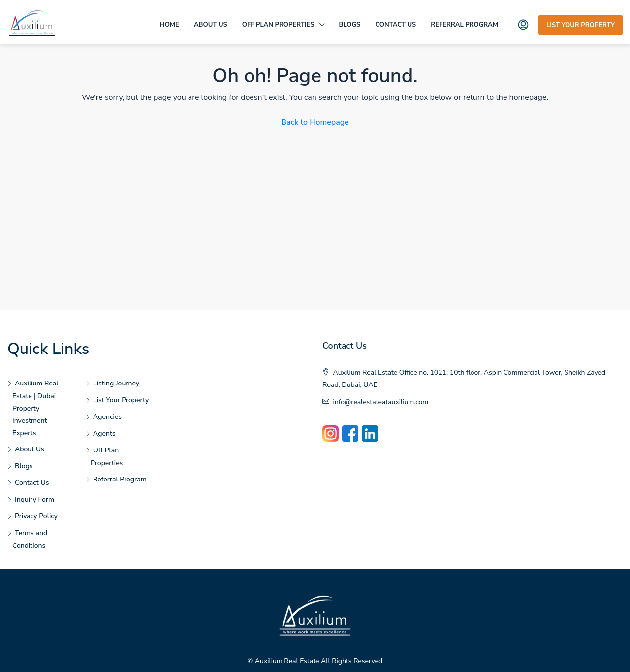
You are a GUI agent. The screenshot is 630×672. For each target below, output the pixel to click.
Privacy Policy (36, 516)
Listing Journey (116, 383)
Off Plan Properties (278, 25)
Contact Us (395, 25)
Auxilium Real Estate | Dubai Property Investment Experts (35, 408)
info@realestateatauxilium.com (381, 402)
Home (170, 25)
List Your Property (581, 25)
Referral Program (464, 25)
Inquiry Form (34, 499)
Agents (104, 433)
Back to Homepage (315, 122)
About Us (211, 25)
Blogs (350, 25)
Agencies (107, 417)
